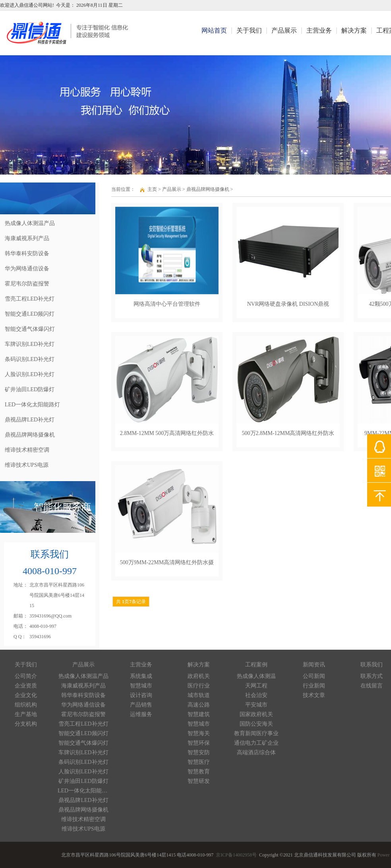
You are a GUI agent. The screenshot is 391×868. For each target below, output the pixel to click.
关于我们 (249, 30)
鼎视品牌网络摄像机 (208, 189)
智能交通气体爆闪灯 (83, 743)
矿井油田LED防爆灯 (83, 781)
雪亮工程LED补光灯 (83, 724)
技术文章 (314, 695)
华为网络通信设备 (83, 705)
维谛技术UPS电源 (83, 829)
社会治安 (256, 695)
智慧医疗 (199, 762)
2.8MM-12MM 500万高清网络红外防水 (167, 433)
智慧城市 (141, 686)
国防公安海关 (256, 724)
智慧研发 (199, 781)
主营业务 (319, 30)
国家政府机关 (256, 714)
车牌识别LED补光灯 (83, 752)
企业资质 (26, 686)
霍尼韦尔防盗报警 (83, 714)
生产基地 (26, 714)
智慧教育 (199, 772)
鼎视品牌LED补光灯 (83, 800)
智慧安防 (199, 752)
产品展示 (284, 30)
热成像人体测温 (256, 676)
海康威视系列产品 (83, 686)
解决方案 (354, 30)
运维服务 (141, 714)
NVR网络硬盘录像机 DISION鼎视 (288, 304)
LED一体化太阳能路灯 (83, 791)
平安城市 (256, 705)
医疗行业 (199, 686)
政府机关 (199, 676)
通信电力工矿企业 (256, 743)
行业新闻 (314, 686)
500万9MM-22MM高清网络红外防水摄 (167, 562)
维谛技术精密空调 (83, 819)
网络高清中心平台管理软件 (167, 304)
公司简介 (26, 676)
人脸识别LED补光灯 (83, 772)
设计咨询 (141, 695)
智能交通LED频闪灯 (83, 733)
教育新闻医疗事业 (256, 733)
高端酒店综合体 (256, 752)
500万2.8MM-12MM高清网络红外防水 (288, 433)
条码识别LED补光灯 (83, 762)
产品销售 (141, 705)
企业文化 (26, 695)
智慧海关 (199, 733)
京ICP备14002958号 (236, 856)
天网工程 (256, 686)
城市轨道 (199, 695)
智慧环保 (199, 743)
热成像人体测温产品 (83, 676)
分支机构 (26, 724)
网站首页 (214, 30)
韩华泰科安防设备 (83, 695)
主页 (152, 189)
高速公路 (199, 705)
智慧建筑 (199, 714)
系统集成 (141, 676)
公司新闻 (314, 676)
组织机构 (26, 705)
